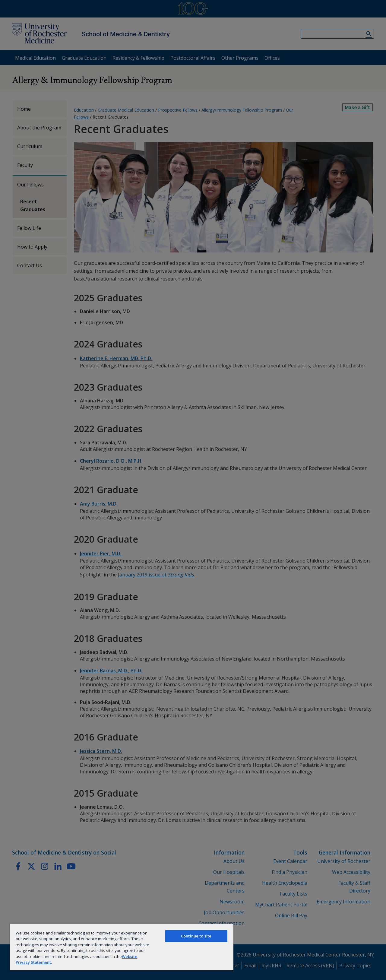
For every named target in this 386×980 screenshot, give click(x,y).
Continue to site (196, 936)
